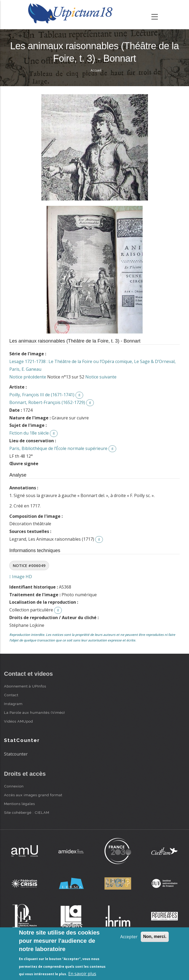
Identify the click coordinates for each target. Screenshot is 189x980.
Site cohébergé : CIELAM (27, 812)
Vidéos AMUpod (19, 721)
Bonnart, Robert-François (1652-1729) (47, 402)
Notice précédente (28, 377)
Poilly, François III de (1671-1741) (42, 395)
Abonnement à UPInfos (25, 686)
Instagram (13, 704)
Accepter (129, 937)
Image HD (21, 577)
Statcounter (16, 754)
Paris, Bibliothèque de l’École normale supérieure (58, 448)
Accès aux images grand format (33, 795)
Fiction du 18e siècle (29, 433)
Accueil (96, 70)
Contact (11, 695)
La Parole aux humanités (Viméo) (35, 712)
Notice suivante (101, 377)
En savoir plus (82, 974)
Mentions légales (19, 804)
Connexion (14, 786)
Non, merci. (155, 937)
